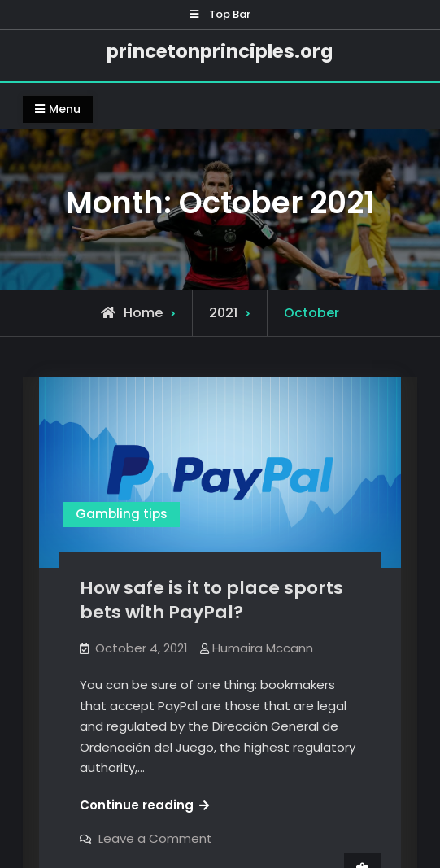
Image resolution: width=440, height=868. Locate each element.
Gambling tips (122, 514)
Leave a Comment (155, 838)
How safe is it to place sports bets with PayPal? (211, 600)
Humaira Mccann (263, 648)
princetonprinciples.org (220, 51)
